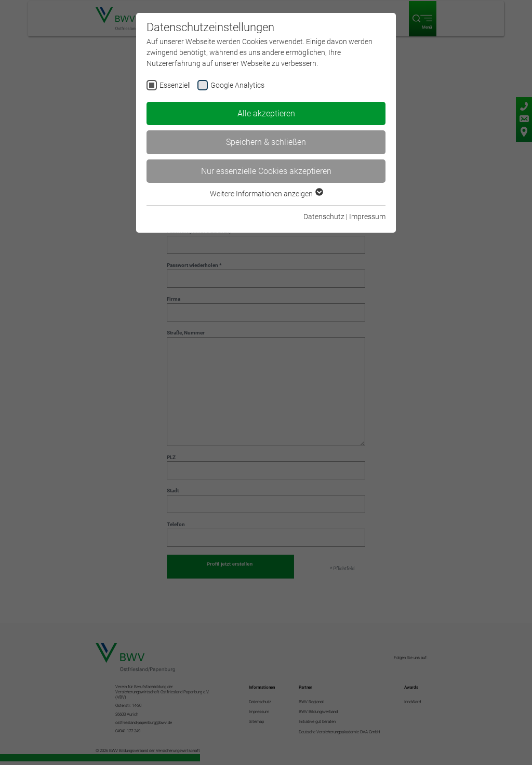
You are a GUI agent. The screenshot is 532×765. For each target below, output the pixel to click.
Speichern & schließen (266, 142)
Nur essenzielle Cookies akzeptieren (266, 171)
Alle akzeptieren (266, 113)
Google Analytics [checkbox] (237, 85)
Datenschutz (324, 217)
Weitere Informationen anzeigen (266, 194)
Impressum (367, 217)
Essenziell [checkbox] (175, 85)
